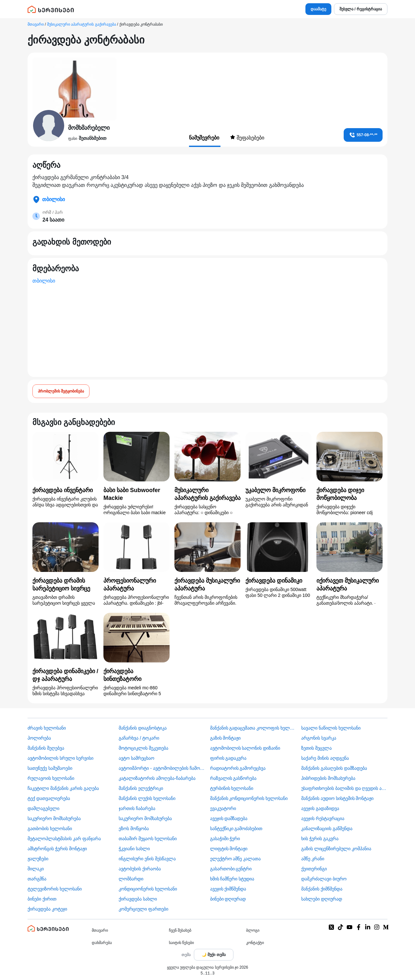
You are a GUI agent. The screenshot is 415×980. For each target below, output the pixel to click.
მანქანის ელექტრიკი (141, 788)
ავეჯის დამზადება (229, 818)
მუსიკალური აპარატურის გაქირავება (82, 24)
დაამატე (318, 9)
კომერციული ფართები (143, 909)
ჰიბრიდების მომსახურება (328, 778)
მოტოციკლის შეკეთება (143, 748)
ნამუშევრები (205, 138)
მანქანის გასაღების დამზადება (334, 768)
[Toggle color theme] (214, 955)
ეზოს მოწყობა (134, 829)
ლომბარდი (131, 879)
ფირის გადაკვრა (228, 758)
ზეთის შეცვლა (316, 748)
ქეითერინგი (314, 869)
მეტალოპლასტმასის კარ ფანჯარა (64, 839)
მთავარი (36, 24)
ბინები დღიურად (228, 899)
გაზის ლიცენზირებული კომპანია (336, 849)
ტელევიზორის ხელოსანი (55, 889)
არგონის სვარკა (319, 738)
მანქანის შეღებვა (46, 748)
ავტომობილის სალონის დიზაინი (245, 748)
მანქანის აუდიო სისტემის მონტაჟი (338, 798)
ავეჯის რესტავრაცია (323, 818)
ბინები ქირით (42, 899)
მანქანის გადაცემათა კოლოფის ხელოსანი (253, 728)
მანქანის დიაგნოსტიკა (143, 728)
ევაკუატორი (223, 808)
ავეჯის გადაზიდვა (320, 808)
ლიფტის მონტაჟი (229, 849)
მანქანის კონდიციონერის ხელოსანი (249, 798)
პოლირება (39, 738)
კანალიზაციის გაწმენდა (327, 829)
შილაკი (36, 869)
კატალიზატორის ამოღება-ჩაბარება (157, 778)
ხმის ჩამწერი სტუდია (232, 879)
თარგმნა (37, 879)
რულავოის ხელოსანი (51, 778)
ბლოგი (253, 930)
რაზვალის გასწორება (233, 778)
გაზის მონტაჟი (225, 738)
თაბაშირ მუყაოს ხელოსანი (148, 839)
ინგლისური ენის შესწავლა (147, 859)
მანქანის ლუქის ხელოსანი (147, 798)
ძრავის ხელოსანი (47, 728)
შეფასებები (247, 138)
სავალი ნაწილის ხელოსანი (331, 728)
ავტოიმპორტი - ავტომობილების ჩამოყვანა (162, 768)
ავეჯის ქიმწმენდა (228, 889)
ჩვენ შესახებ (180, 930)
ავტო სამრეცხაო (136, 758)
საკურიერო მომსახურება (54, 818)
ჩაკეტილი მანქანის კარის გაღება (63, 788)
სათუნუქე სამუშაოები (50, 768)
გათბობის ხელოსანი (50, 829)
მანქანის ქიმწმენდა (322, 889)
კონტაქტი (255, 943)
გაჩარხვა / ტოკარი (139, 738)
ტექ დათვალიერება (49, 798)
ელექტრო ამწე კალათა (236, 859)
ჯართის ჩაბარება (137, 808)
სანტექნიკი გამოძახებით (236, 829)
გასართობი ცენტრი (231, 869)
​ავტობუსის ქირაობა (140, 869)
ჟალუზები (38, 859)
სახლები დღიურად (322, 899)
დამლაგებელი (43, 808)
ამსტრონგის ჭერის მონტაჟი (57, 849)
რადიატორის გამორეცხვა (238, 768)
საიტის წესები (181, 943)
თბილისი (44, 281)
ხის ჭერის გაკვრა (320, 839)
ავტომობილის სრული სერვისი (60, 758)
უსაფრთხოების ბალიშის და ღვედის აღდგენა (344, 788)
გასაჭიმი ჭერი (225, 839)
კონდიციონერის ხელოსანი (148, 889)
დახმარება (102, 943)
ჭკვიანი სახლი (134, 849)
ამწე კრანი (313, 859)
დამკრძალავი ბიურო (324, 879)
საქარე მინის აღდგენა (325, 758)
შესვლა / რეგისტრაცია (361, 9)
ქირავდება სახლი (138, 899)
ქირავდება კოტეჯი (47, 909)
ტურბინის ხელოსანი (232, 788)
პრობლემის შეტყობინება (61, 391)
